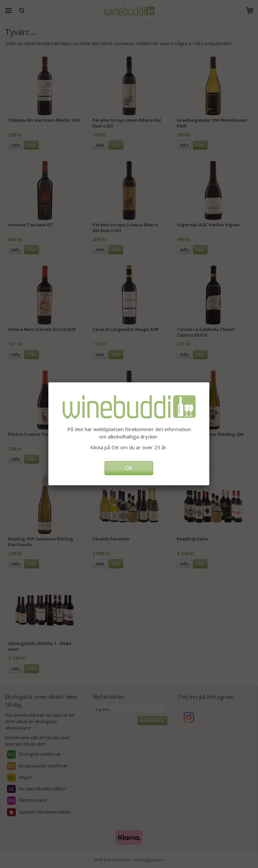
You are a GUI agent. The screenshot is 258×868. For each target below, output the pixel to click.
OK (129, 468)
